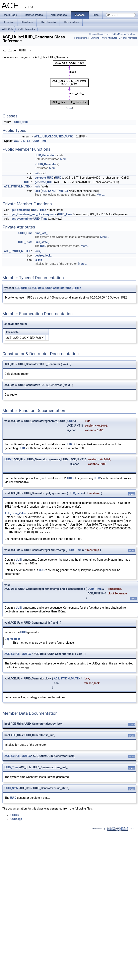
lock (37, 186)
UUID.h (15, 815)
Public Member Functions (124, 34)
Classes (93, 34)
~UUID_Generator (46, 164)
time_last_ (41, 233)
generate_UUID (44, 178)
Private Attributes (109, 38)
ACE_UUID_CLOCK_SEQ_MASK (53, 136)
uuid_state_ (42, 242)
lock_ (38, 251)
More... (64, 159)
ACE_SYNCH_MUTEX (17, 186)
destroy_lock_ (43, 256)
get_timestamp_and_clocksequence (34, 214)
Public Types (104, 34)
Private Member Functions (87, 38)
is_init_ (39, 260)
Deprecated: (12, 639)
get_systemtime (22, 219)
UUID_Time (40, 141)
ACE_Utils (8, 29)
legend (69, 108)
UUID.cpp (16, 819)
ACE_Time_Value (15, 513)
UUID (58, 178)
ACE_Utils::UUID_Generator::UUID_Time (56, 288)
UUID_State (21, 122)
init (37, 173)
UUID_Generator (26, 29)
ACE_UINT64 (22, 141)
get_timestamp (21, 210)
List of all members (128, 38)
